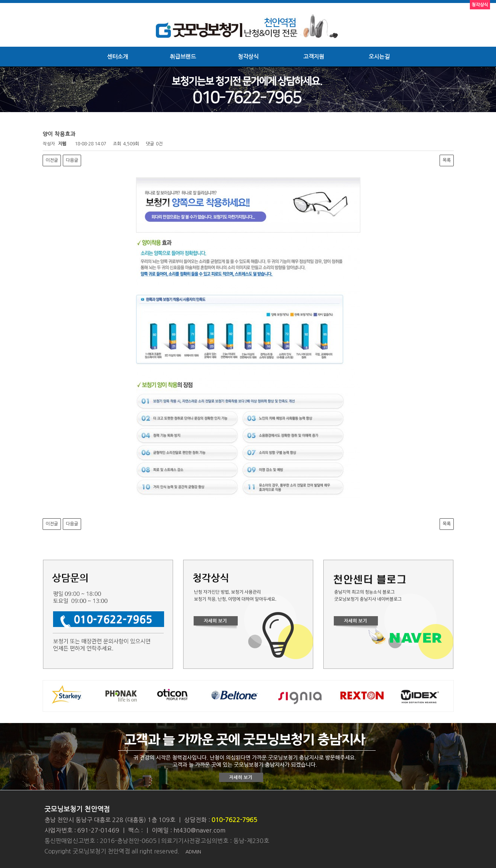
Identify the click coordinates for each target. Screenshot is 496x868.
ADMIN (193, 852)
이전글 (52, 160)
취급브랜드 (183, 57)
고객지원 (314, 57)
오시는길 (379, 57)
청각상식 (248, 57)
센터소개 (117, 57)
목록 (447, 160)
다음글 (72, 160)
